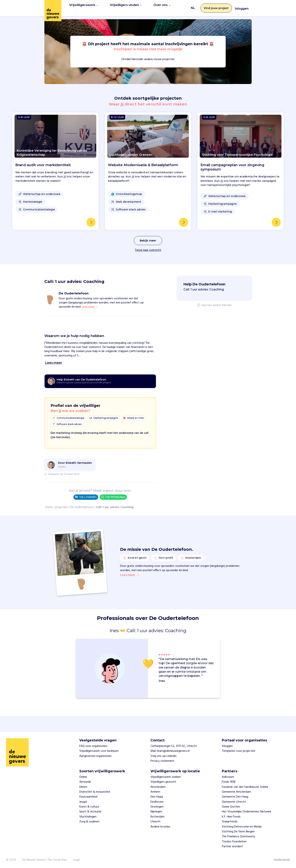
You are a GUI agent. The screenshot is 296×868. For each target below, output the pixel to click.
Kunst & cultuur (89, 807)
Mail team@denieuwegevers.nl (170, 751)
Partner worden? (232, 847)
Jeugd (83, 802)
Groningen (157, 807)
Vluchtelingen (88, 817)
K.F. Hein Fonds (231, 817)
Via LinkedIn (86, 493)
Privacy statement (162, 761)
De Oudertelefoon (82, 503)
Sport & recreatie (90, 812)
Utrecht (155, 822)
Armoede (85, 782)
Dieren (83, 787)
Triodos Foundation (234, 842)
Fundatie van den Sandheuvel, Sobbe (245, 787)
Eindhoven (157, 802)
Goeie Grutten (231, 807)
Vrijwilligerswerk (84, 6)
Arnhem (155, 792)
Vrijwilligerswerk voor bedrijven (99, 751)
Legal (77, 860)
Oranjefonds (230, 822)
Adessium (228, 777)
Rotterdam (157, 817)
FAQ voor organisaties (93, 746)
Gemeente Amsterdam (236, 792)
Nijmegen (156, 812)
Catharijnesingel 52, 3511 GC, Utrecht (174, 746)
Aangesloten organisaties (95, 756)
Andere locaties (160, 827)
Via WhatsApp (113, 493)
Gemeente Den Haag (235, 797)
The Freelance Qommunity (238, 837)
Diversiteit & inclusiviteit (95, 792)
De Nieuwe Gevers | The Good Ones (45, 860)
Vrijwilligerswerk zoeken (166, 777)
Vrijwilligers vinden (126, 6)
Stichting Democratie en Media (242, 827)
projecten (61, 503)
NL (193, 6)
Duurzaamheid (88, 797)
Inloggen (242, 6)
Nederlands (282, 860)
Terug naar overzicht (148, 246)
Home (49, 503)
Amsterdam (158, 787)
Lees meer (129, 575)
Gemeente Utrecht (234, 802)
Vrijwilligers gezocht (163, 782)
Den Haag (157, 797)
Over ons (162, 6)
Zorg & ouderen (89, 822)
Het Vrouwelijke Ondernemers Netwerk (247, 812)
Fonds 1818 (229, 782)
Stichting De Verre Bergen (238, 832)
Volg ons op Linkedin (163, 756)
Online (83, 777)
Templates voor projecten (238, 751)
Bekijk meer (148, 236)
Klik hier (227, 301)
